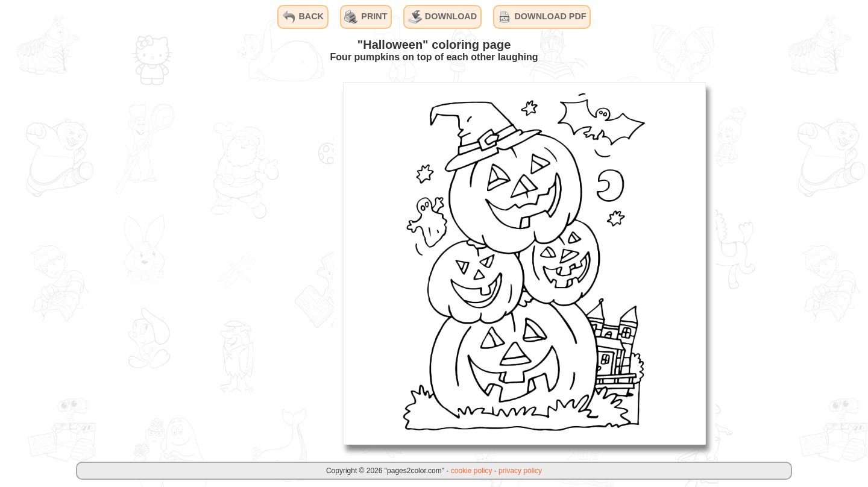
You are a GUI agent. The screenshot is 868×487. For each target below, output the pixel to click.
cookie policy (472, 471)
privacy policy (520, 471)
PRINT (366, 17)
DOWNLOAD (442, 17)
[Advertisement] (243, 263)
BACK (303, 17)
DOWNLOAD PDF (542, 17)
